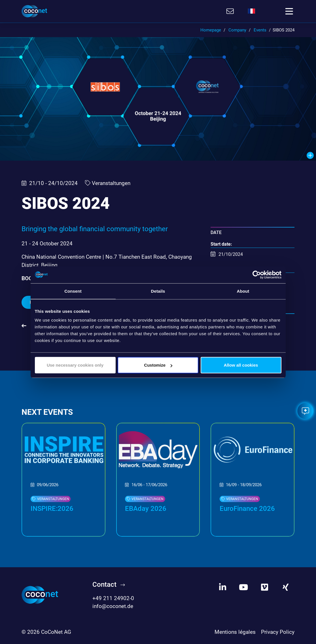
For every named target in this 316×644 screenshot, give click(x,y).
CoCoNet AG (56, 632)
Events (260, 30)
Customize (158, 365)
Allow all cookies (241, 365)
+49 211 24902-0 (113, 598)
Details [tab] (158, 291)
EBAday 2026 (146, 509)
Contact (104, 585)
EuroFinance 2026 (247, 509)
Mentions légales (235, 632)
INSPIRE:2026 (52, 509)
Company (237, 30)
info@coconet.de (113, 606)
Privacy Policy (278, 632)
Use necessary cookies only (75, 365)
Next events (47, 412)
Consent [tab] (73, 291)
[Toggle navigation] (289, 11)
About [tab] (243, 291)
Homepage (211, 30)
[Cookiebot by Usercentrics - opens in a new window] (257, 275)
